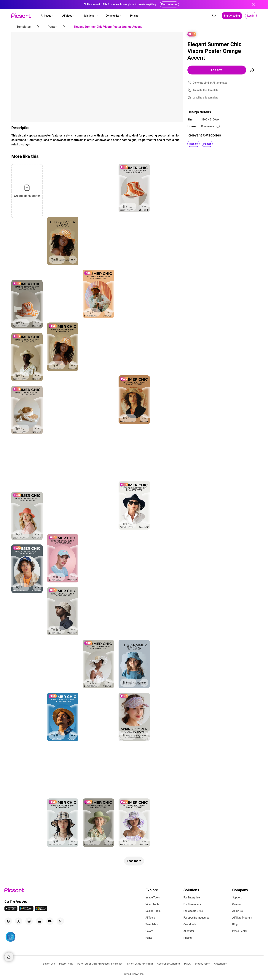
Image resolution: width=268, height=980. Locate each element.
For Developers (192, 904)
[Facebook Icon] (8, 921)
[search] (214, 16)
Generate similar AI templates (210, 83)
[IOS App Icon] (11, 910)
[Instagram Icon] (29, 921)
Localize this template (205, 98)
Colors (149, 931)
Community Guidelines (169, 964)
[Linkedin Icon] (39, 921)
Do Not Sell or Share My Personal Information (100, 964)
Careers (237, 904)
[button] (48, 16)
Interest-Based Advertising (140, 964)
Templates (152, 924)
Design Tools (153, 911)
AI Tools (150, 918)
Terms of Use (48, 964)
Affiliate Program (242, 918)
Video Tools (152, 904)
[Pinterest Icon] (60, 921)
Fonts (149, 938)
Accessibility (220, 964)
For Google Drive (193, 911)
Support (237, 898)
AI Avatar (189, 931)
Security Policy (202, 964)
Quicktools (190, 924)
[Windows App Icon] (41, 910)
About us (237, 911)
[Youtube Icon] (50, 921)
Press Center (240, 931)
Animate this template (206, 90)
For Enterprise (192, 898)
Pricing (188, 938)
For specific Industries (196, 918)
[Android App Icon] (26, 910)
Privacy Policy (66, 964)
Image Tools (153, 898)
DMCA (187, 964)
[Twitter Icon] (19, 921)
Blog (235, 924)
